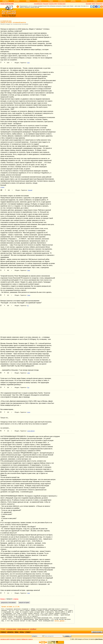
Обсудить (17, 63)
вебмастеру (25, 639)
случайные (33, 629)
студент (2, 187)
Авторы (73, 1)
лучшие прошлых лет (23, 629)
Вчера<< (3, 599)
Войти (94, 4)
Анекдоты (5, 1)
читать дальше (60, 621)
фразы (22, 632)
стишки (28, 632)
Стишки (51, 1)
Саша (29, 295)
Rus (28, 388)
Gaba (29, 270)
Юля (28, 63)
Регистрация (99, 4)
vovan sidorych (31, 431)
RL (28, 306)
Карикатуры (62, 1)
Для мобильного (38, 4)
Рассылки (46, 4)
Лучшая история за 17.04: (11, 607)
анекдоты (10, 632)
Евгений (30, 190)
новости (31, 639)
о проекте (18, 639)
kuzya (29, 412)
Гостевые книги (62, 4)
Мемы (28, 1)
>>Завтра (15, 599)
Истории (17, 1)
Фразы (39, 1)
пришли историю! (97, 632)
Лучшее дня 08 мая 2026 (7, 4)
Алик (28, 593)
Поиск (95, 1)
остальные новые (11, 629)
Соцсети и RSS (53, 4)
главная (3, 632)
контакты (13, 639)
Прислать (84, 1)
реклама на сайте (5, 639)
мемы (17, 632)
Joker (29, 373)
